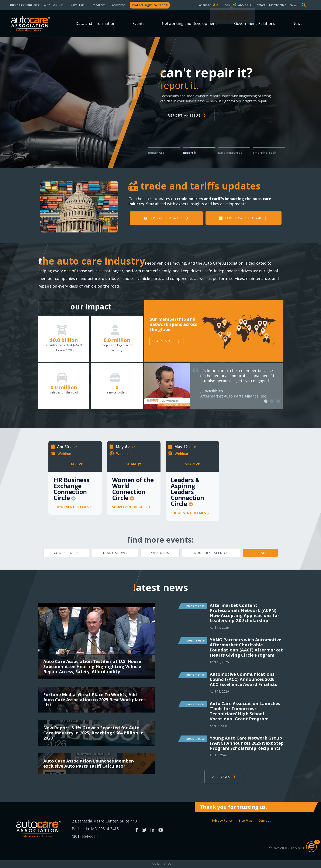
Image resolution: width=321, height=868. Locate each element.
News (297, 23)
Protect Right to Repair (150, 5)
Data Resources (230, 153)
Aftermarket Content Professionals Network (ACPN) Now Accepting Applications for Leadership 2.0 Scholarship (245, 613)
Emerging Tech (265, 153)
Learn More (163, 341)
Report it (190, 153)
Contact (260, 5)
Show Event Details (73, 507)
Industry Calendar (211, 553)
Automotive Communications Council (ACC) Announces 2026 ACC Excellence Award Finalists (244, 679)
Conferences (66, 553)
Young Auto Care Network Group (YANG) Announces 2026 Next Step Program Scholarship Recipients (247, 743)
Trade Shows (115, 553)
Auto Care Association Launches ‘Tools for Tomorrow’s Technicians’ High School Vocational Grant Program (245, 711)
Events (139, 23)
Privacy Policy (222, 820)
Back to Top (160, 864)
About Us (245, 5)
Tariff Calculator (240, 218)
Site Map (246, 820)
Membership (278, 5)
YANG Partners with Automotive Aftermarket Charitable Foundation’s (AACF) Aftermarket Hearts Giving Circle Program (246, 647)
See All (260, 553)
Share (230, 5)
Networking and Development (189, 23)
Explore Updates (163, 218)
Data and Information (95, 23)
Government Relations (255, 23)
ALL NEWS (221, 777)
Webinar (64, 454)
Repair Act (156, 153)
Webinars (160, 553)
